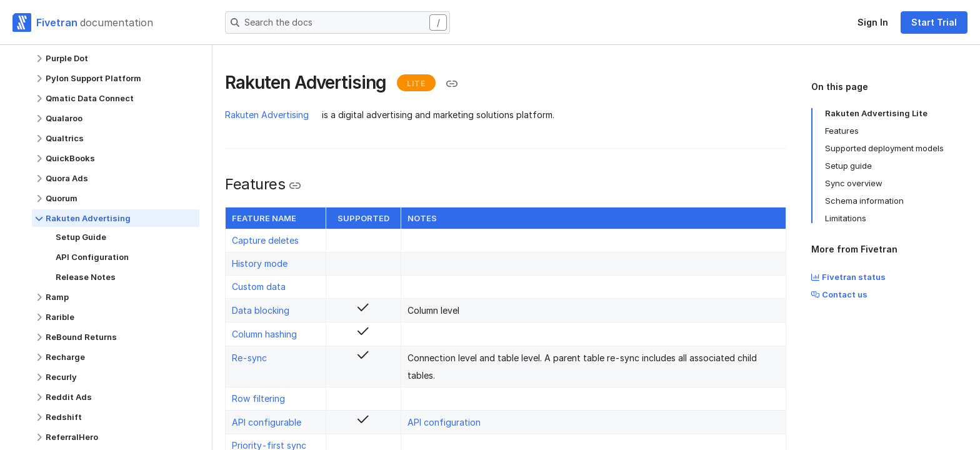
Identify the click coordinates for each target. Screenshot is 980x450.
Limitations (846, 218)
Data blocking (261, 310)
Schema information (864, 201)
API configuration (444, 422)
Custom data (259, 287)
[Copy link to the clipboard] (452, 84)
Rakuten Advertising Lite (876, 113)
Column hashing (264, 334)
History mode (260, 263)
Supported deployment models (884, 148)
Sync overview (854, 183)
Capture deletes (265, 240)
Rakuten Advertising (267, 115)
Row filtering (258, 398)
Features (842, 131)
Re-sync (249, 358)
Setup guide (848, 166)
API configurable (267, 422)
